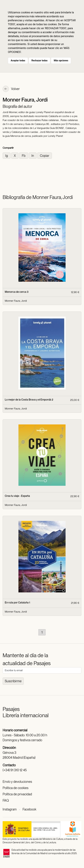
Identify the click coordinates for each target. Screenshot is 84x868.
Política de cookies (15, 788)
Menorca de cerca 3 (17, 292)
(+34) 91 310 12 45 (15, 770)
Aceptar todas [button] (18, 60)
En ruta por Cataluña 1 (17, 603)
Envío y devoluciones (17, 782)
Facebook (29, 809)
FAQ (6, 800)
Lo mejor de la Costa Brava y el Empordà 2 (29, 400)
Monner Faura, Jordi (16, 301)
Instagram (10, 809)
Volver (11, 89)
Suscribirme (13, 681)
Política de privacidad (17, 794)
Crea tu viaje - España (17, 496)
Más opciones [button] (61, 60)
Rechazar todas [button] (39, 60)
